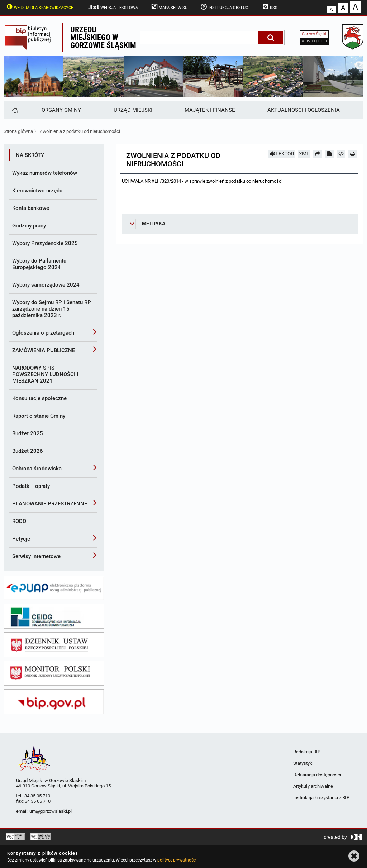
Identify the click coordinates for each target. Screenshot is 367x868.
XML (304, 154)
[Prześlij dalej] (318, 154)
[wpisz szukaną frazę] (199, 38)
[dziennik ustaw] (54, 645)
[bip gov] (54, 702)
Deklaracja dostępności (317, 775)
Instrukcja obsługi (224, 7)
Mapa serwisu (169, 7)
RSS (270, 7)
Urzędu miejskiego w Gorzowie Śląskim (103, 37)
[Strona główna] (15, 110)
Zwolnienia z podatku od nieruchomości (80, 131)
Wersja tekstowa (113, 7)
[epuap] (54, 588)
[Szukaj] (271, 38)
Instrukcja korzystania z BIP (321, 798)
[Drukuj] (353, 154)
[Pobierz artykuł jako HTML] (341, 154)
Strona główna (18, 131)
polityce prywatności (177, 860)
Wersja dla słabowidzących (39, 7)
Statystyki (303, 763)
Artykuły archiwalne (313, 786)
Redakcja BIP (307, 752)
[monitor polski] (54, 673)
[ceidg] (54, 616)
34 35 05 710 (37, 796)
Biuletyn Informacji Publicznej (33, 38)
